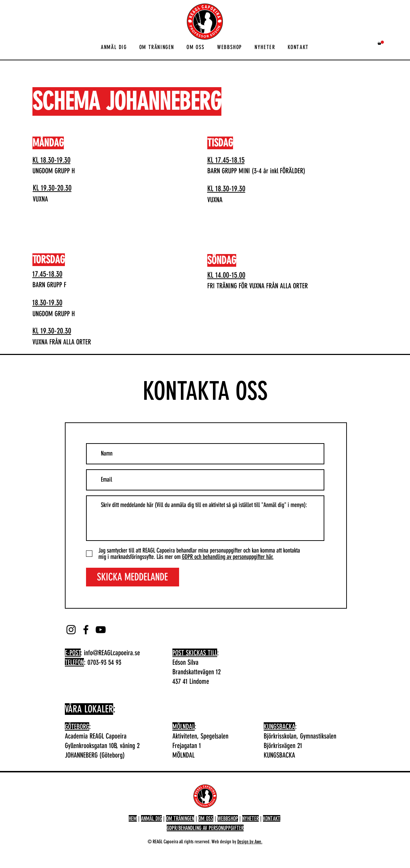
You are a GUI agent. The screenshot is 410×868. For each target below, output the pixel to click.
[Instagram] (71, 630)
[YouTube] (101, 630)
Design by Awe (249, 842)
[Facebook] (86, 630)
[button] (114, 47)
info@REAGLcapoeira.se (112, 653)
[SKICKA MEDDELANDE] (133, 577)
